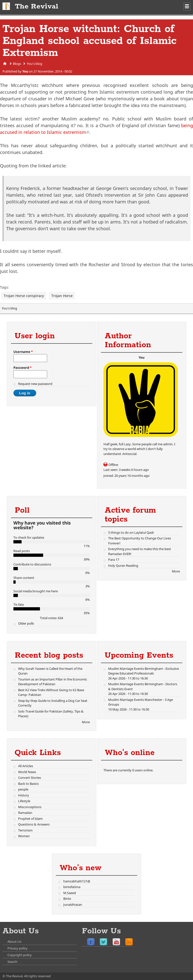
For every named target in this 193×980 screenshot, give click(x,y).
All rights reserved (37, 976)
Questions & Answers (34, 824)
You (25, 71)
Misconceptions (30, 807)
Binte (67, 899)
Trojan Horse (62, 296)
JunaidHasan (73, 905)
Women (24, 836)
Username (23, 352)
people (23, 789)
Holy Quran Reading (123, 565)
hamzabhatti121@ (77, 881)
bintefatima (72, 887)
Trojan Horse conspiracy (24, 296)
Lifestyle (24, 801)
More (176, 571)
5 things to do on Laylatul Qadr (131, 532)
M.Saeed (70, 893)
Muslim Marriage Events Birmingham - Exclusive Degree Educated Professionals (144, 671)
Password (22, 368)
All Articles (26, 766)
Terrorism (25, 830)
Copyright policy (20, 955)
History (24, 795)
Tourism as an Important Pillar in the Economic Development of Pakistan (53, 682)
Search (12, 962)
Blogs (17, 64)
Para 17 (114, 560)
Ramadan (25, 813)
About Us (14, 942)
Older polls (26, 623)
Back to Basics (28, 784)
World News (27, 772)
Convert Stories (30, 778)
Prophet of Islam (30, 819)
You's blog (34, 64)
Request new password (35, 384)
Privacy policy (17, 948)
